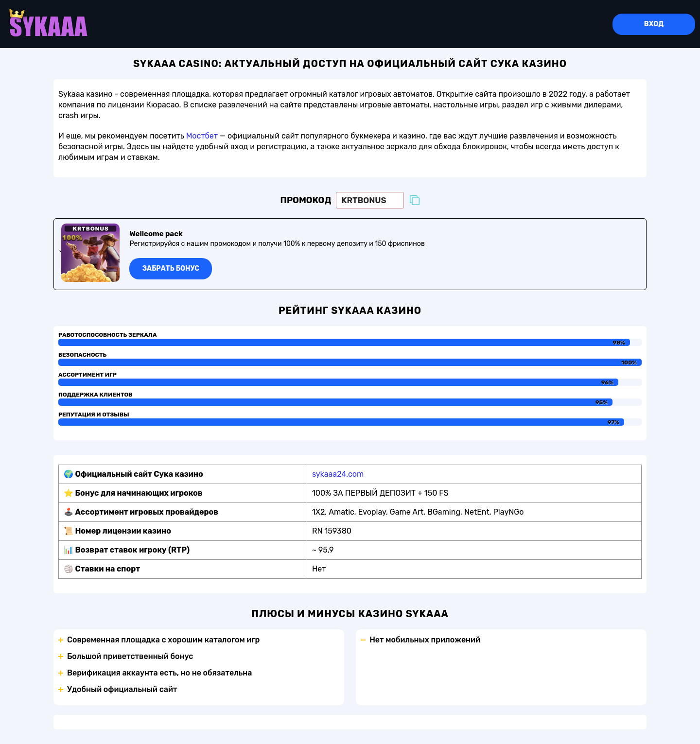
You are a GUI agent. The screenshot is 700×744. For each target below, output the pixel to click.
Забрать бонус (171, 268)
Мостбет (202, 136)
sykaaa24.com (338, 474)
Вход (654, 24)
